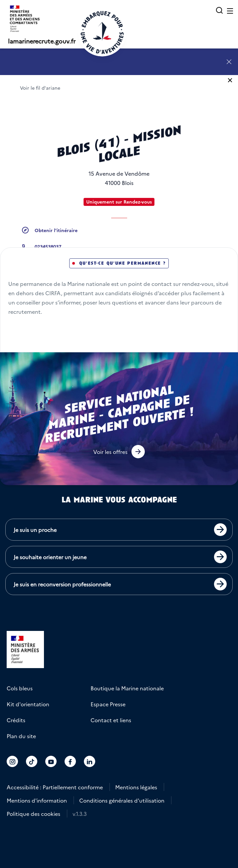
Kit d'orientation (28, 704)
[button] (119, 452)
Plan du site (21, 736)
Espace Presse (108, 704)
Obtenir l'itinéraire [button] (56, 230)
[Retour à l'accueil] (102, 33)
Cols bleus (20, 688)
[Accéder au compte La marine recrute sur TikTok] (32, 761)
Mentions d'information (37, 800)
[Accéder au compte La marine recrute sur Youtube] (51, 761)
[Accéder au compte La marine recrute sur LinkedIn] (90, 761)
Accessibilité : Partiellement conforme (55, 787)
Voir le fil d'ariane (40, 88)
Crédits (16, 720)
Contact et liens (111, 720)
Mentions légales (136, 787)
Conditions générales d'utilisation (122, 800)
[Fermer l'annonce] (229, 62)
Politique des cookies (33, 814)
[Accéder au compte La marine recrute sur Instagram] (12, 761)
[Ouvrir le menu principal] (230, 11)
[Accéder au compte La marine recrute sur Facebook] (70, 761)
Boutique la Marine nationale (127, 688)
